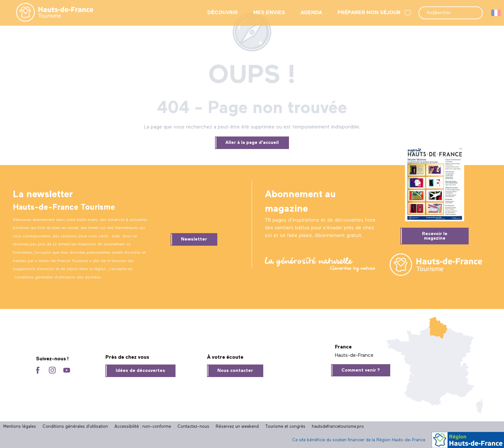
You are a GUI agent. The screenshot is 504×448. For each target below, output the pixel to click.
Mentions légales (20, 427)
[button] (451, 13)
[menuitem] (50, 13)
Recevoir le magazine (435, 236)
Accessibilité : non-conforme (143, 427)
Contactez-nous (193, 427)
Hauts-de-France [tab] (354, 356)
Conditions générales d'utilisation (75, 427)
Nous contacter (235, 371)
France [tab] (343, 347)
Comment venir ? (361, 370)
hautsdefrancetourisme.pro (338, 427)
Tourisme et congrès (285, 427)
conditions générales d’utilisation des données (58, 277)
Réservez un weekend (237, 427)
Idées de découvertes (140, 371)
